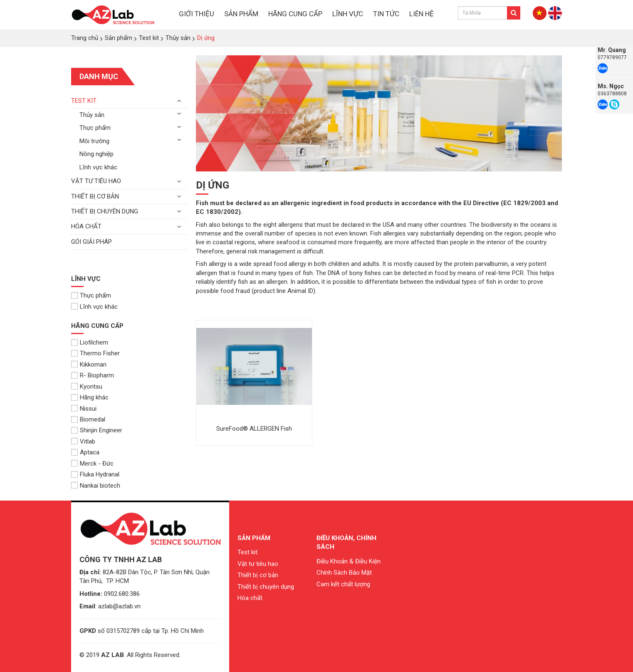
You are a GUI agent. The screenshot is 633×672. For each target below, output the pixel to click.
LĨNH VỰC (348, 14)
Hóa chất (86, 226)
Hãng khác (90, 397)
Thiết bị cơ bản (95, 196)
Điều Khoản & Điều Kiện (349, 561)
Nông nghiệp (96, 154)
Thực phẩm (95, 128)
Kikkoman (89, 365)
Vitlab (83, 441)
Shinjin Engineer (97, 430)
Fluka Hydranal (95, 474)
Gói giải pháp (91, 242)
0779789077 (612, 57)
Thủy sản (92, 115)
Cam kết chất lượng (343, 584)
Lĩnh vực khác (98, 167)
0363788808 (612, 94)
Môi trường (94, 141)
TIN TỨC (386, 14)
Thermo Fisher (95, 353)
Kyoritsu (87, 387)
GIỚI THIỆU (197, 14)
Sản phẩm (254, 538)
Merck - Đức (92, 464)
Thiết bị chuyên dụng (105, 211)
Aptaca (85, 452)
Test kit (84, 101)
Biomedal (88, 419)
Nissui (84, 409)
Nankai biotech (96, 486)
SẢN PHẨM (241, 14)
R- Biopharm (93, 375)
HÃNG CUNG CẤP (295, 14)
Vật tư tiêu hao (96, 181)
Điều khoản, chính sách (346, 542)
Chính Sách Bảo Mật (344, 573)
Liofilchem (90, 342)
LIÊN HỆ (422, 14)
